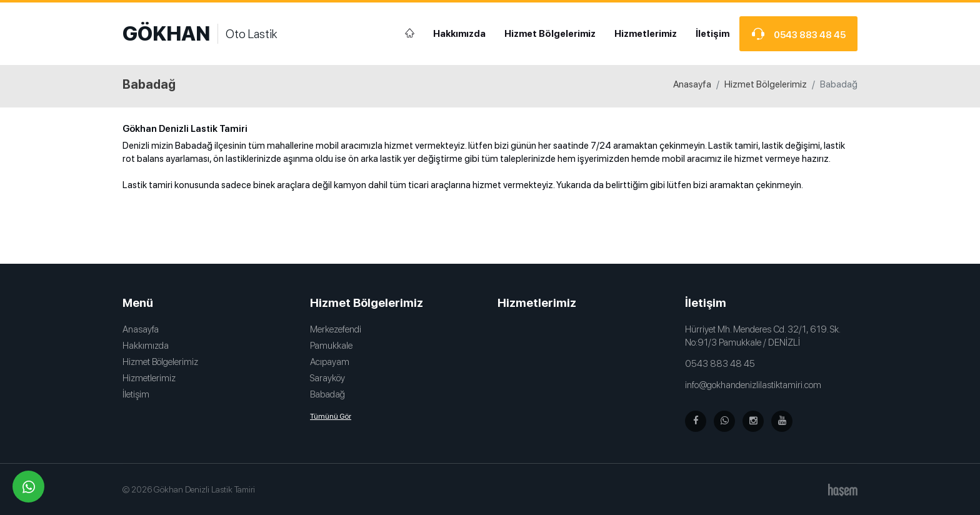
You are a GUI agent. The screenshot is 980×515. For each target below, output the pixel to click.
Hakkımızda (459, 34)
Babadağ (327, 394)
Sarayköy (327, 378)
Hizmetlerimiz (646, 34)
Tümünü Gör (331, 416)
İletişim (712, 34)
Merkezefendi (336, 329)
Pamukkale (331, 346)
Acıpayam (330, 362)
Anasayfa (692, 84)
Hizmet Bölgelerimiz (550, 34)
